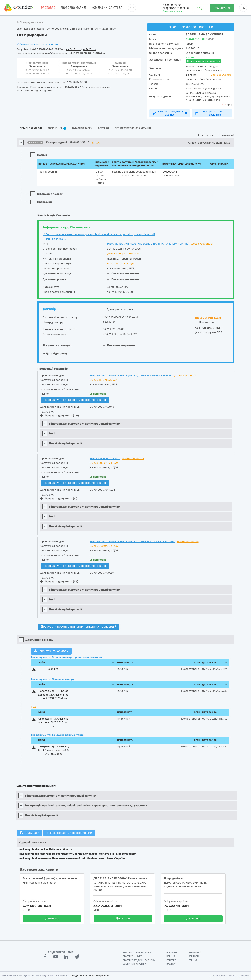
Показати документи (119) (60, 415)
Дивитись (52, 918)
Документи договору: (57, 345)
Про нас (171, 964)
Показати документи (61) (59, 498)
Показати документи (123, 273)
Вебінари (194, 956)
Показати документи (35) (59, 581)
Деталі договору (55, 353)
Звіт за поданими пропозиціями (69, 833)
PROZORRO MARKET (73, 8)
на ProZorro (73, 49)
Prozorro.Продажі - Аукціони (139, 960)
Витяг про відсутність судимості (170, 113)
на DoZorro (89, 49)
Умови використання (99, 976)
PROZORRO (48, 8)
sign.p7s (53, 669)
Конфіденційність (78, 976)
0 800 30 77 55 (172, 5)
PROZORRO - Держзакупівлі (137, 953)
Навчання (172, 953)
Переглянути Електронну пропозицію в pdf (75, 400)
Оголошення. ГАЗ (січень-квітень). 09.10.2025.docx (53, 722)
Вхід (200, 8)
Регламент (195, 953)
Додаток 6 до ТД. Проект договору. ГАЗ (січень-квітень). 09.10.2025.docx (53, 695)
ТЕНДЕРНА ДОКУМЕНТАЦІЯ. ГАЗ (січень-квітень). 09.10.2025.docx (53, 750)
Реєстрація (222, 8)
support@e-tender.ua (176, 8)
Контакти (172, 960)
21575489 (191, 75)
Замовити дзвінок (172, 11)
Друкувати (30, 833)
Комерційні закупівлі (107, 8)
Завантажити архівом (51, 651)
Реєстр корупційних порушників (210, 113)
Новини (171, 956)
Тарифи (193, 960)
